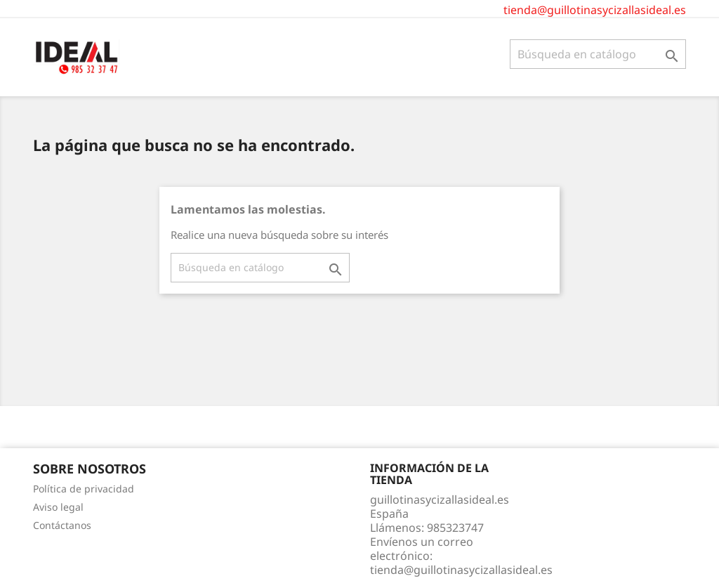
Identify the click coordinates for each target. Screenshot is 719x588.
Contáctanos (62, 525)
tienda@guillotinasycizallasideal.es (595, 10)
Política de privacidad (84, 489)
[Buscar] (598, 54)
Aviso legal (58, 507)
